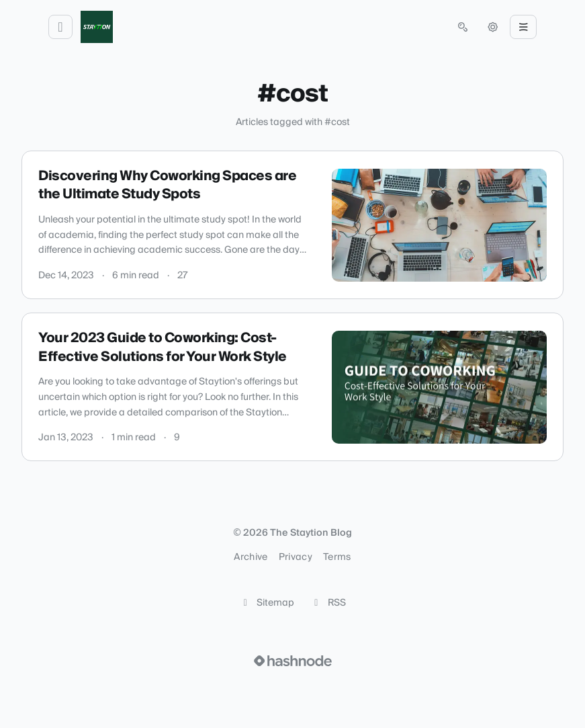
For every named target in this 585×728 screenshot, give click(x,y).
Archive (251, 557)
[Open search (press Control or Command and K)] (463, 27)
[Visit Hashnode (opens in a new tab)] (293, 661)
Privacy (296, 557)
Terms (337, 557)
